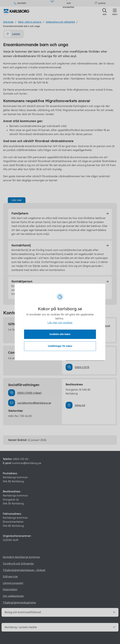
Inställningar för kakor (60, 346)
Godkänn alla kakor (60, 334)
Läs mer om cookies (60, 323)
